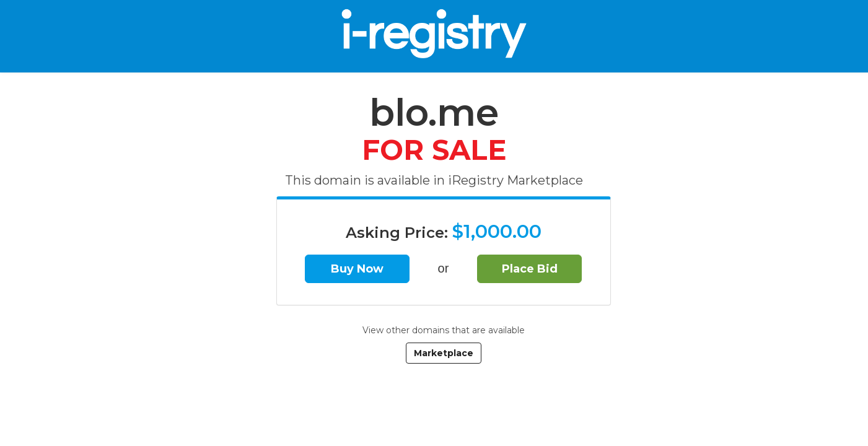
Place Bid (530, 269)
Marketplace (444, 353)
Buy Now (357, 269)
